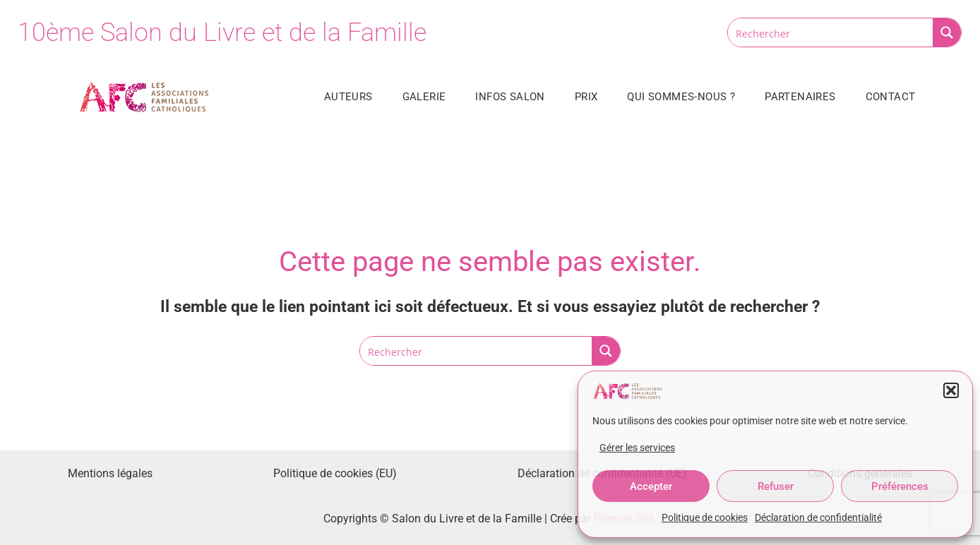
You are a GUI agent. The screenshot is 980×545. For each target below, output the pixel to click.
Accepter (651, 486)
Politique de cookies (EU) (335, 473)
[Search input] (831, 32)
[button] (951, 390)
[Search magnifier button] (947, 32)
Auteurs (348, 97)
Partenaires (800, 97)
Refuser (776, 486)
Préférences (900, 486)
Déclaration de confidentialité (818, 517)
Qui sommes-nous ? (681, 97)
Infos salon (510, 97)
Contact (891, 97)
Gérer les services (637, 448)
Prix (586, 97)
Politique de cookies (705, 517)
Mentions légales (110, 473)
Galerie (424, 97)
